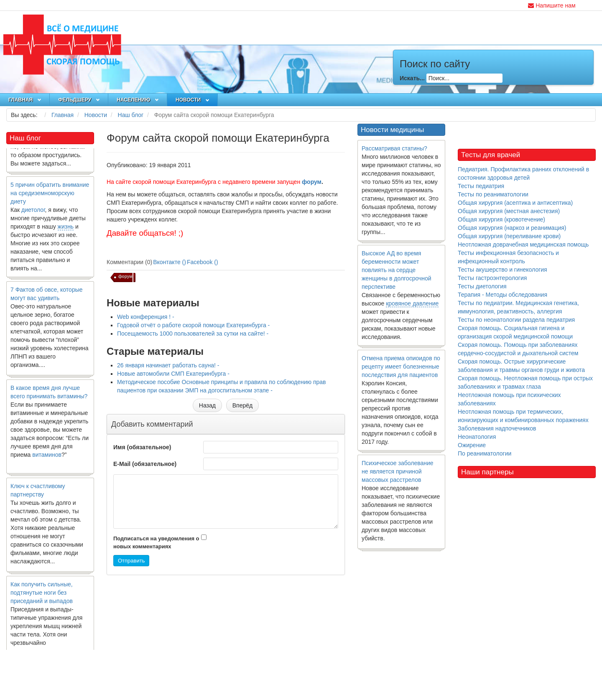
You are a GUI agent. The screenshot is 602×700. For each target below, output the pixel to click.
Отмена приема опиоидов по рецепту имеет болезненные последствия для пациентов (401, 367)
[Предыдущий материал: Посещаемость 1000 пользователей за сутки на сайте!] (207, 405)
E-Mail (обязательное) (145, 464)
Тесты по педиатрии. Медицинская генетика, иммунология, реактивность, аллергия (518, 307)
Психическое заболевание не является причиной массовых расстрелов (398, 471)
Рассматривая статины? (394, 148)
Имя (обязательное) (142, 447)
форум (312, 182)
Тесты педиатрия (481, 186)
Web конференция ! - (146, 317)
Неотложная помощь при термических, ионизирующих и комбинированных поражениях (523, 416)
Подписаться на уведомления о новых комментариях (156, 542)
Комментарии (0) (129, 262)
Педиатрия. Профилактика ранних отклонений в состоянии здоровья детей (523, 173)
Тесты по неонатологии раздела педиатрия (516, 320)
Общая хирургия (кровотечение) (501, 219)
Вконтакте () (170, 262)
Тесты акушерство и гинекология (503, 270)
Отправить (131, 561)
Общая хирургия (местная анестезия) (509, 211)
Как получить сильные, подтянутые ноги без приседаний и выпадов (42, 595)
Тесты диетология (482, 286)
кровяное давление (412, 303)
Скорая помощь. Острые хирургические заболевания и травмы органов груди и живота (521, 366)
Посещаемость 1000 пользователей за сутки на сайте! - (193, 333)
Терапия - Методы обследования (503, 295)
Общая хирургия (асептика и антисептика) (515, 203)
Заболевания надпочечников (497, 428)
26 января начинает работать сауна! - (168, 365)
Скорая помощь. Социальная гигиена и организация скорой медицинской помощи (515, 332)
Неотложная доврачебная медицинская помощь (523, 244)
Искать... (412, 78)
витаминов (47, 457)
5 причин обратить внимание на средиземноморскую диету (50, 195)
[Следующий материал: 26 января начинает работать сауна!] (242, 405)
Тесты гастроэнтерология (492, 278)
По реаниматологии (485, 453)
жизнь (66, 229)
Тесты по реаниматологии (493, 194)
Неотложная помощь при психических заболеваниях (509, 399)
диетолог (33, 212)
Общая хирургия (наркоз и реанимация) (512, 228)
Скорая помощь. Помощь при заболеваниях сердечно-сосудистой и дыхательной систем (518, 349)
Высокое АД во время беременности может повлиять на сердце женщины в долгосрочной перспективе (397, 270)
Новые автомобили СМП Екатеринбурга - (173, 374)
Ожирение (472, 445)
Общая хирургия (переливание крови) (509, 236)
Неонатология (477, 437)
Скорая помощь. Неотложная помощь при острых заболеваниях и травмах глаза (525, 382)
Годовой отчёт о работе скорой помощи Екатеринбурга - (193, 325)
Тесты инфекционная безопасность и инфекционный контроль (508, 257)
